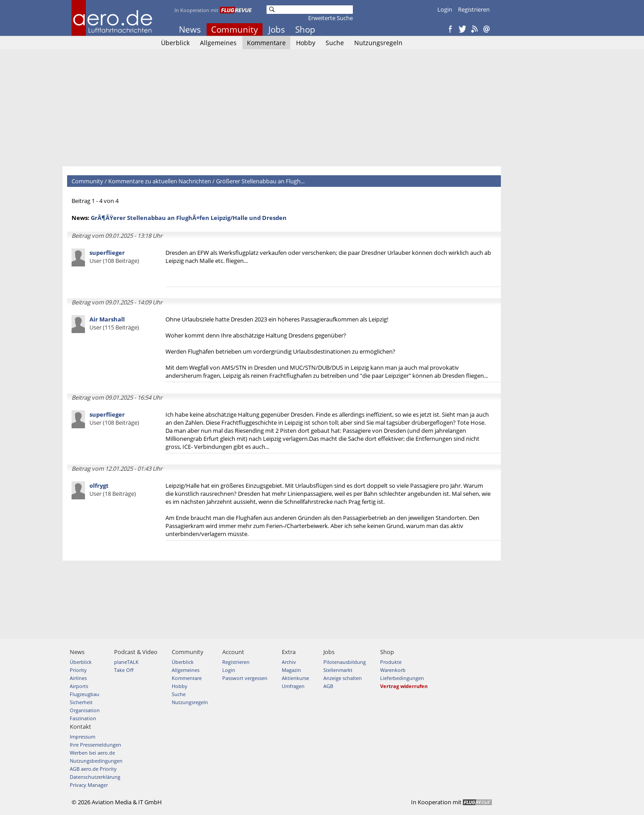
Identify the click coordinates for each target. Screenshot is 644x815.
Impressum (83, 737)
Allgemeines (218, 43)
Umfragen (293, 686)
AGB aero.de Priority (93, 769)
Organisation (85, 710)
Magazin (291, 670)
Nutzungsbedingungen (96, 761)
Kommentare (266, 43)
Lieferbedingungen (402, 678)
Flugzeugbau (85, 694)
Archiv (289, 662)
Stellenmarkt (338, 670)
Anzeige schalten (343, 678)
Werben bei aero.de (92, 753)
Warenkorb (393, 670)
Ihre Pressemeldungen (95, 745)
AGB (328, 686)
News (190, 30)
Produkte (391, 662)
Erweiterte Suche (330, 18)
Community (235, 30)
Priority (78, 670)
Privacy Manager (89, 785)
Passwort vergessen (245, 678)
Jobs (277, 30)
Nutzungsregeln (378, 43)
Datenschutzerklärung (95, 777)
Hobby (306, 43)
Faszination (83, 718)
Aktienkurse (295, 678)
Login (445, 9)
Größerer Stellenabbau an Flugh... (260, 181)
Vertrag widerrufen (404, 686)
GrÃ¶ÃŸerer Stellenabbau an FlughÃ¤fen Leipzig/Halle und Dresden (189, 218)
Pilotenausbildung (345, 662)
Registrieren (474, 9)
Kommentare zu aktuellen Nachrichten (160, 181)
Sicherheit (81, 702)
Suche (335, 43)
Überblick (175, 43)
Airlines (78, 678)
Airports (79, 686)
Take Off (124, 670)
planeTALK (126, 662)
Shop (305, 30)
